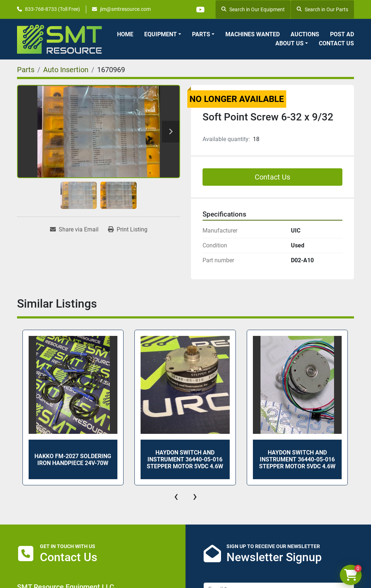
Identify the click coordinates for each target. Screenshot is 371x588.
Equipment (161, 34)
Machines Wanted (253, 34)
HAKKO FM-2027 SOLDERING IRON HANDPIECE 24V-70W (73, 460)
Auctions (305, 34)
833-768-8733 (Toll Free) (53, 9)
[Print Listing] (128, 230)
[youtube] (200, 9)
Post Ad (342, 34)
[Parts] (26, 70)
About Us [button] (289, 43)
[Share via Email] (74, 230)
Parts (201, 34)
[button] (163, 34)
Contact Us (336, 43)
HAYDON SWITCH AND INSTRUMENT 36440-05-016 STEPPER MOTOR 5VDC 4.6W (185, 459)
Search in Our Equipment (253, 9)
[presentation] (176, 496)
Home (125, 34)
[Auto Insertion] (66, 70)
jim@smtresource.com (125, 9)
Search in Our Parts (322, 9)
